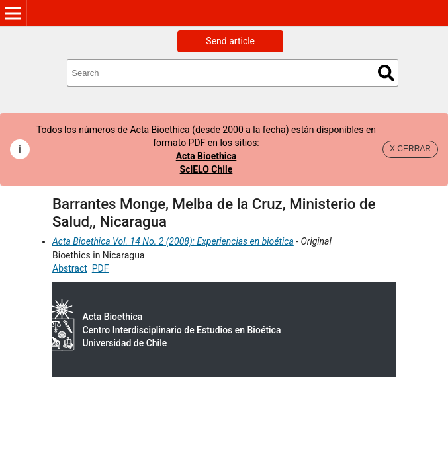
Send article (230, 41)
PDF (101, 268)
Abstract (70, 268)
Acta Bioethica (206, 156)
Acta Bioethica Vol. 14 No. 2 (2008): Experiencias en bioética (173, 241)
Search (386, 73)
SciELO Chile (206, 169)
